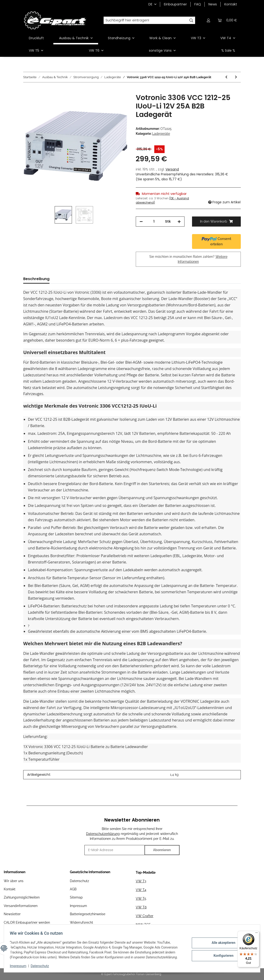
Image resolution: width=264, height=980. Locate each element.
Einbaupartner (175, 4)
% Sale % (228, 50)
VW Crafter (145, 916)
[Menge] (154, 222)
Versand (172, 169)
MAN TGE (143, 925)
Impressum (78, 906)
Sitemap (76, 897)
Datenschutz (79, 881)
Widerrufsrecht (81, 922)
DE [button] (150, 4)
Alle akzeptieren (222, 943)
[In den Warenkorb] (27, 91)
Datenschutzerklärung (103, 834)
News (213, 4)
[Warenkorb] (227, 20)
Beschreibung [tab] (36, 279)
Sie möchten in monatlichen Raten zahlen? (188, 259)
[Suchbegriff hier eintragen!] (146, 20)
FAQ (198, 4)
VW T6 (141, 907)
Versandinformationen (21, 906)
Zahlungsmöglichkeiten (22, 897)
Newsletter (12, 914)
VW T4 (141, 890)
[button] (208, 20)
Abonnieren (162, 850)
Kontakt (231, 4)
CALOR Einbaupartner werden (27, 922)
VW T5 (141, 899)
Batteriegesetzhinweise (88, 914)
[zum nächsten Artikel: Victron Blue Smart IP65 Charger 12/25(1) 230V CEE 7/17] (236, 77)
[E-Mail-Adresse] (115, 850)
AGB (73, 889)
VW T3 (141, 881)
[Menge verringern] (141, 222)
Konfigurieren (222, 955)
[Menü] (256, 934)
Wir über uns (14, 881)
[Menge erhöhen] (179, 222)
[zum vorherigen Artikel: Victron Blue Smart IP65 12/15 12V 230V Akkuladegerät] (226, 77)
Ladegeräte (161, 134)
